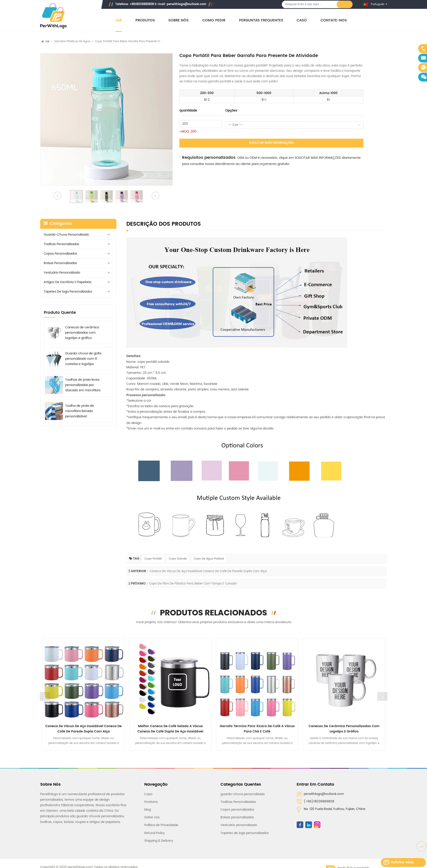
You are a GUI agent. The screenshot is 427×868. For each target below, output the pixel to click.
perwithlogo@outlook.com (187, 4)
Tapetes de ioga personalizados (68, 292)
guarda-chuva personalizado (66, 235)
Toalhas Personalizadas (61, 244)
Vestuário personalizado (62, 273)
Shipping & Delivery (159, 841)
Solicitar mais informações (271, 143)
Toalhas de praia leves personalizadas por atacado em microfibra (83, 385)
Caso (302, 20)
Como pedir (214, 20)
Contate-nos (334, 20)
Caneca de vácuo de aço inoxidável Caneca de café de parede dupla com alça (208, 571)
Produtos (145, 20)
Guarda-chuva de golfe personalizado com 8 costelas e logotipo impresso (83, 359)
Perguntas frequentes (261, 20)
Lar (119, 20)
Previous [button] (45, 696)
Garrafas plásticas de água (72, 41)
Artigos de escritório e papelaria (67, 282)
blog (148, 810)
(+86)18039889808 (319, 801)
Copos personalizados (60, 254)
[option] (106, 119)
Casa (148, 794)
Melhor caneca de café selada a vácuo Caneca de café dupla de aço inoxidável (170, 729)
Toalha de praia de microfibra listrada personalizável (80, 411)
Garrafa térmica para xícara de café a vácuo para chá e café (257, 729)
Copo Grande (178, 559)
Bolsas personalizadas (60, 263)
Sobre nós (178, 20)
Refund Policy (155, 833)
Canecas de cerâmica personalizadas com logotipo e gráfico (82, 333)
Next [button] (382, 696)
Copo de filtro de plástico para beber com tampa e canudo (193, 584)
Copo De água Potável (209, 559)
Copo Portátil (153, 559)
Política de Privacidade (161, 825)
